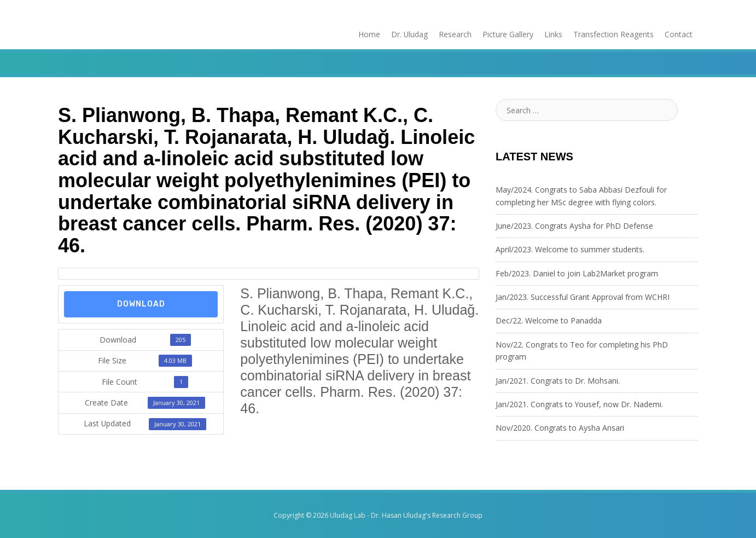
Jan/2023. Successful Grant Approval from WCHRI (583, 297)
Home (369, 34)
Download (141, 304)
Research (455, 34)
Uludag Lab (348, 515)
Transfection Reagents (613, 34)
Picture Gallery (508, 34)
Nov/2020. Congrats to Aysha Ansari (560, 428)
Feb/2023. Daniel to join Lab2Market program (577, 273)
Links (553, 34)
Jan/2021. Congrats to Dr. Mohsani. (558, 381)
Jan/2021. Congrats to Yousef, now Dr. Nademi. (580, 404)
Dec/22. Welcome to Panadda (549, 321)
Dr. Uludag (409, 34)
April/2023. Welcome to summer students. (570, 249)
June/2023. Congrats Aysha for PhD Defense (574, 226)
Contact (679, 34)
